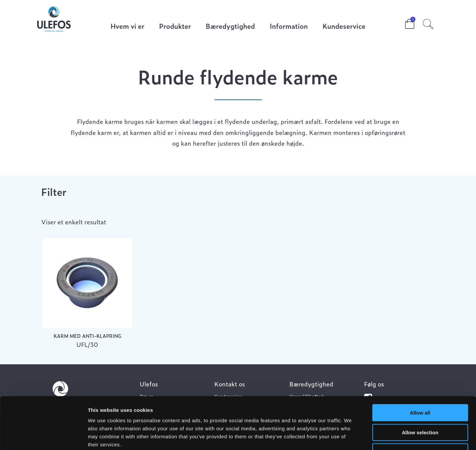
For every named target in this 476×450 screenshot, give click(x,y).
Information (289, 27)
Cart (404, 22)
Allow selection (420, 388)
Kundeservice (344, 27)
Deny (420, 407)
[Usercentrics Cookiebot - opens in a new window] (43, 437)
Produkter (175, 27)
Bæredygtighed (230, 27)
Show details (352, 437)
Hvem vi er (127, 27)
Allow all (420, 368)
